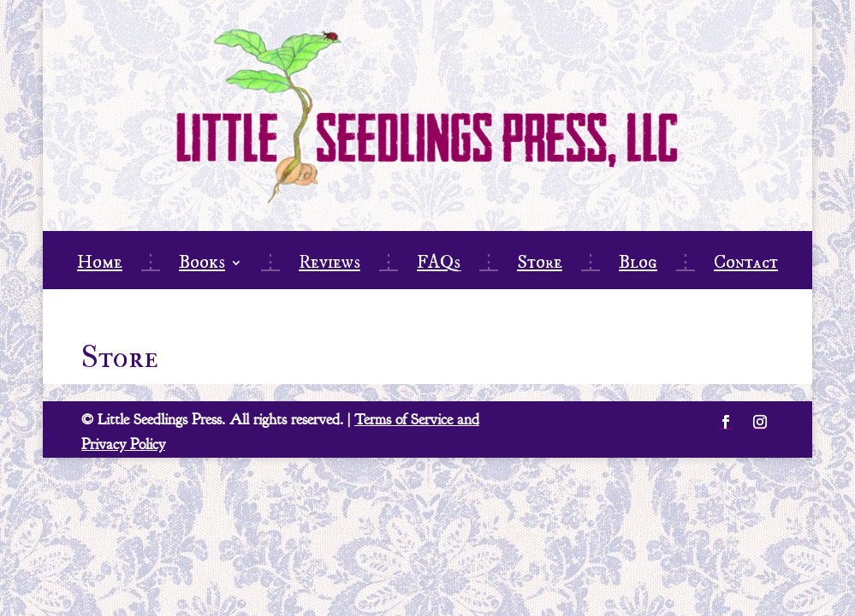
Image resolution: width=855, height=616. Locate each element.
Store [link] (540, 265)
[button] (726, 422)
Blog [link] (638, 265)
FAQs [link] (439, 265)
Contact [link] (746, 265)
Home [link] (100, 265)
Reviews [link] (330, 265)
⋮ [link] (151, 265)
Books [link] (202, 265)
